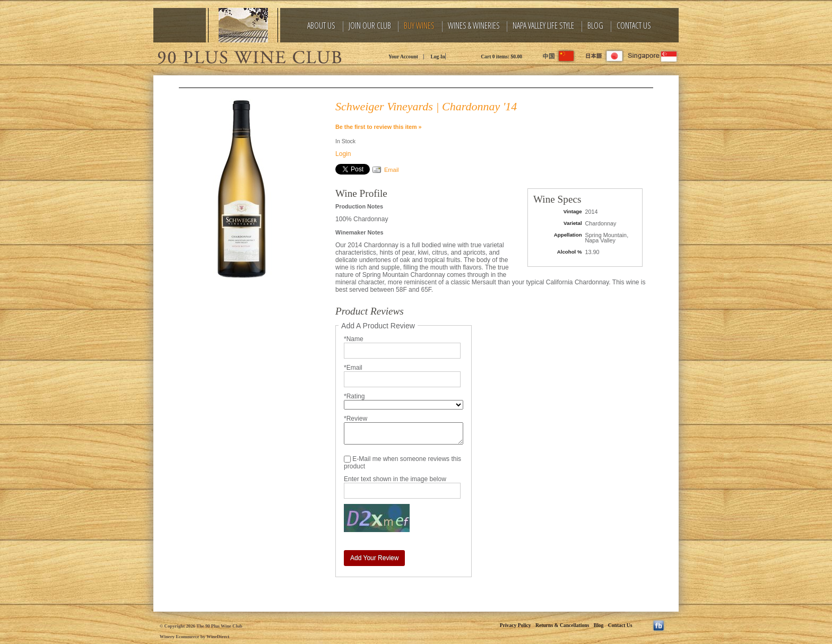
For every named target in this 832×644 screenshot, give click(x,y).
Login (343, 154)
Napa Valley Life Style (543, 26)
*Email (353, 368)
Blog (595, 26)
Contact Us (634, 26)
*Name (354, 339)
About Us (321, 26)
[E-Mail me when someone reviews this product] (347, 459)
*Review (356, 419)
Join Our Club (370, 26)
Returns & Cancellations (562, 625)
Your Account (403, 56)
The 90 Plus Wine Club (249, 56)
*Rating (354, 396)
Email (392, 170)
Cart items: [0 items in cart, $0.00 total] (501, 56)
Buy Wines (419, 26)
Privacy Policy (515, 625)
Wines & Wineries (474, 26)
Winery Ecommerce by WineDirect (194, 637)
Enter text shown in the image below (395, 479)
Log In (437, 56)
